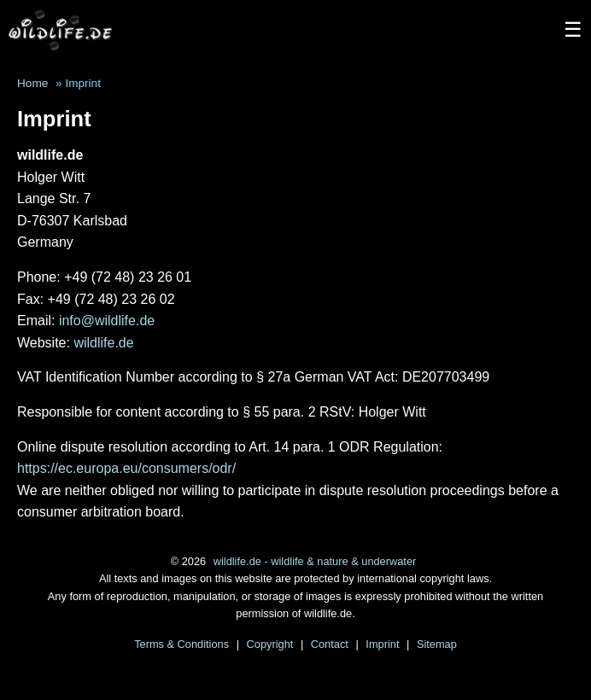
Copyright (272, 644)
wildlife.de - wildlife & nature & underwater (315, 561)
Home (32, 83)
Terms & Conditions (183, 644)
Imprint (384, 644)
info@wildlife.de (107, 321)
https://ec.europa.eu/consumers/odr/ (126, 468)
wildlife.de (103, 343)
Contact (331, 644)
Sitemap (437, 644)
